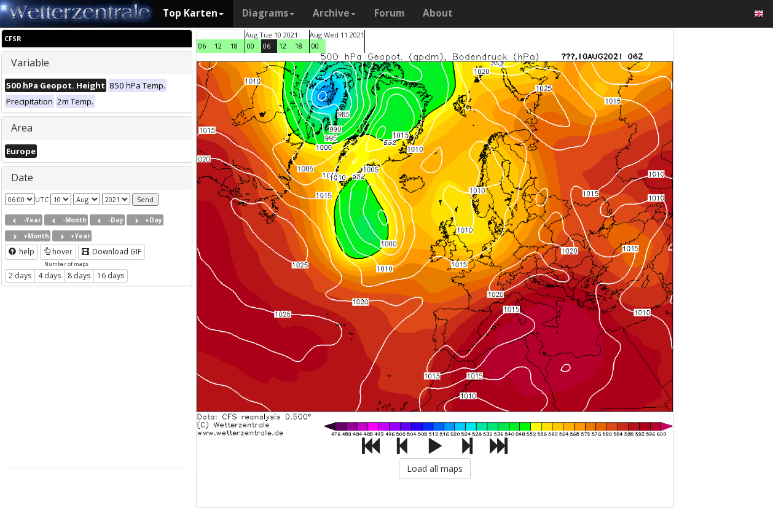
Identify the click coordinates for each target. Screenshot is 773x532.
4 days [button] (49, 276)
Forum (389, 13)
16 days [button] (111, 276)
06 (202, 46)
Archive (334, 13)
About (438, 13)
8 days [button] (79, 276)
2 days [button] (20, 276)
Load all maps (435, 468)
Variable (30, 63)
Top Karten (193, 13)
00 (251, 46)
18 (234, 46)
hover (58, 252)
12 (218, 46)
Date (22, 178)
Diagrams (268, 13)
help (22, 252)
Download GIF (112, 252)
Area (22, 128)
